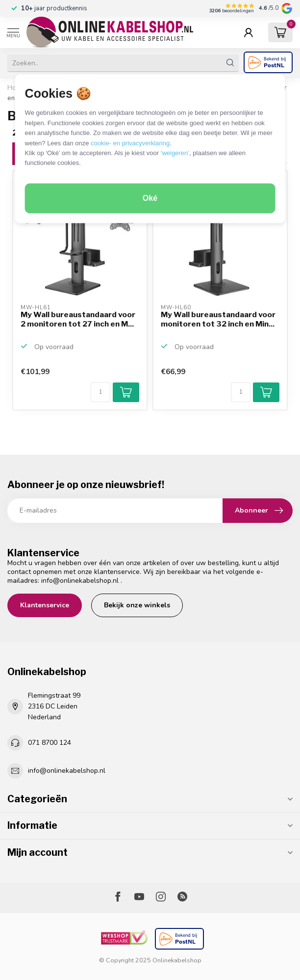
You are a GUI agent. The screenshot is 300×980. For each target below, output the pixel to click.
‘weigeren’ (175, 153)
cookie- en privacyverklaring (130, 143)
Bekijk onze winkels (137, 605)
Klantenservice (45, 605)
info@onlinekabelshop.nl (80, 581)
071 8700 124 (50, 743)
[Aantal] (100, 392)
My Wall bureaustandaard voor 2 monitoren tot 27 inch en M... (78, 319)
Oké (150, 198)
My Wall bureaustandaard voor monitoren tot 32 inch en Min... (218, 319)
